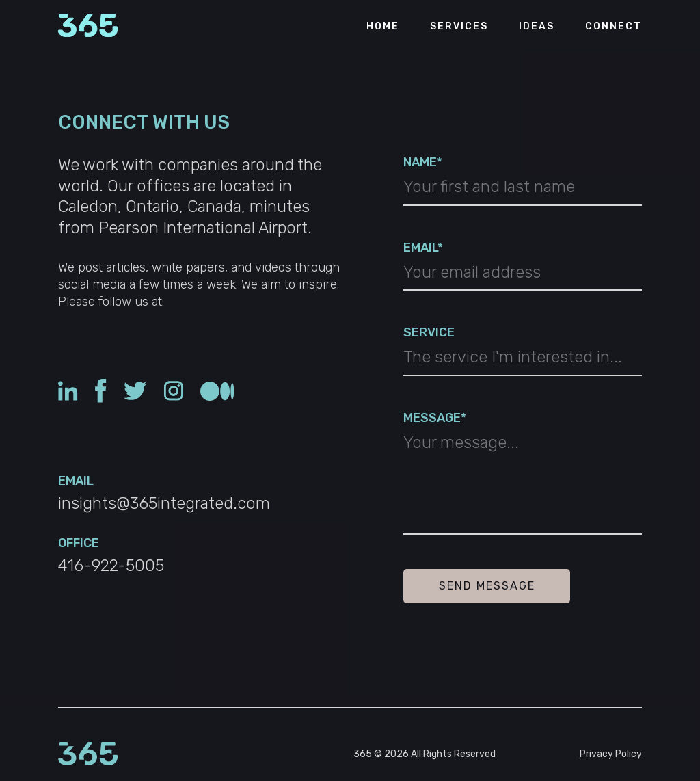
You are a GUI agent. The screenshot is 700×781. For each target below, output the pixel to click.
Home (383, 27)
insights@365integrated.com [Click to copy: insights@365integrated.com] (164, 503)
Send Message (487, 586)
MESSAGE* (435, 418)
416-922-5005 (111, 566)
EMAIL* (423, 248)
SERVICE (429, 332)
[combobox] (522, 361)
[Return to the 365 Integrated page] (88, 26)
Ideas (537, 27)
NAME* (423, 162)
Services (459, 27)
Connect (614, 27)
